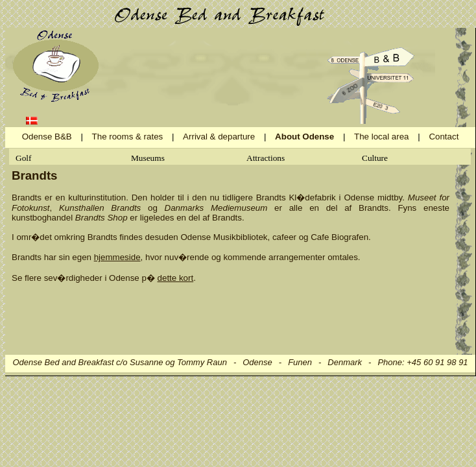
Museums (148, 158)
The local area (381, 137)
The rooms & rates (128, 137)
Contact (444, 137)
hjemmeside (117, 257)
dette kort (176, 278)
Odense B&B (47, 137)
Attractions (266, 158)
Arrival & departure (219, 137)
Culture (375, 158)
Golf (23, 158)
